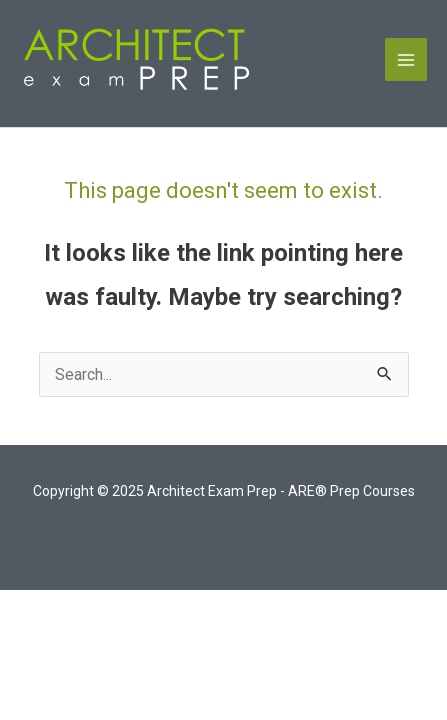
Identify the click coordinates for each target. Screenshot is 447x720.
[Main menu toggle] (406, 59)
